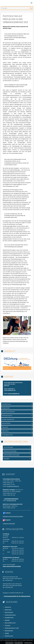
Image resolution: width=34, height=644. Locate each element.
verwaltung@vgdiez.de (14, 393)
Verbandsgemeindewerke (11, 499)
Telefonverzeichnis (7, 416)
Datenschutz (5, 431)
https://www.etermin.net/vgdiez (12, 566)
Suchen (31, 8)
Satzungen (6, 459)
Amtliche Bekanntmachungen (11, 455)
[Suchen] (17, 8)
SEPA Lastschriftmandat (8, 412)
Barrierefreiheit (6, 423)
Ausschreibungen (8, 447)
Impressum (5, 427)
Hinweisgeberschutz (7, 435)
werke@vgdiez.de (11, 500)
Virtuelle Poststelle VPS (8, 419)
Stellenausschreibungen (10, 451)
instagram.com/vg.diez (9, 524)
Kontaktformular (6, 404)
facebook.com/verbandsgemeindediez (13, 516)
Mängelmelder (6, 408)
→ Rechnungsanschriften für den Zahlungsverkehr (17, 596)
